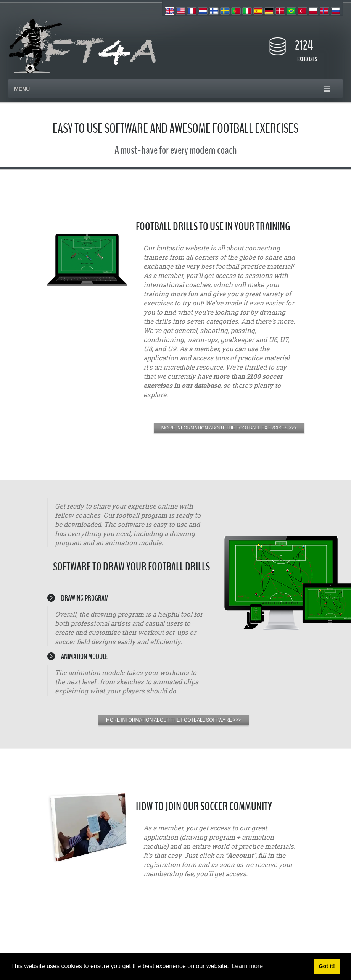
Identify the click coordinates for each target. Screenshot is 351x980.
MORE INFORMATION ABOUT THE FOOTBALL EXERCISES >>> (229, 428)
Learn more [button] (247, 966)
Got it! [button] (327, 966)
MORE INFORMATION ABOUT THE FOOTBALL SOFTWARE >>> (174, 720)
